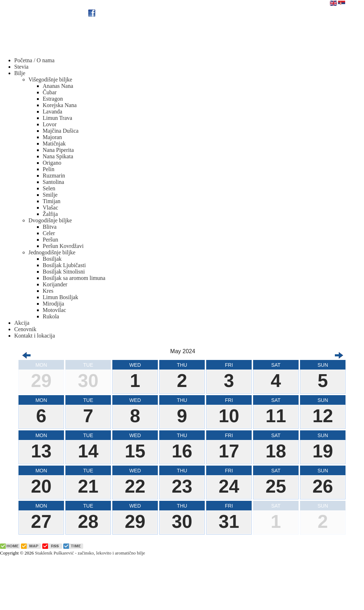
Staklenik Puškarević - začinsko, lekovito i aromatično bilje (90, 553)
